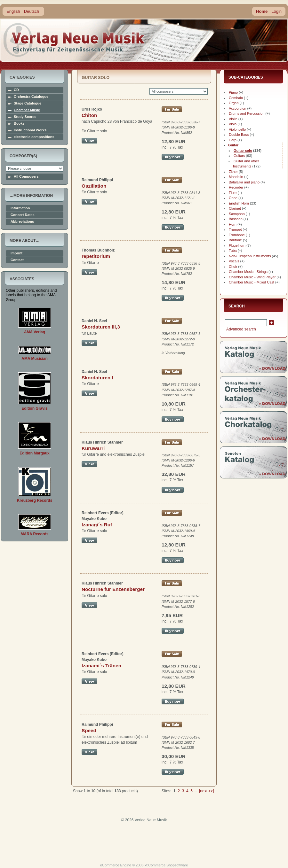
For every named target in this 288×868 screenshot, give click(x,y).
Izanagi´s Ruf (97, 525)
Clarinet (235, 208)
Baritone (235, 240)
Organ (234, 103)
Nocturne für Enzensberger (113, 589)
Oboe (233, 198)
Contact (17, 260)
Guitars (239, 156)
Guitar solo (243, 151)
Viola (233, 124)
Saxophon (237, 214)
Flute (233, 193)
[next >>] (207, 791)
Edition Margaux (34, 453)
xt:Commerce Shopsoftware (166, 865)
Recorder (236, 187)
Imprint (16, 253)
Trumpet (235, 229)
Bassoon (236, 219)
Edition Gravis (34, 408)
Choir (233, 267)
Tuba (233, 251)
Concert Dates (23, 215)
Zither (233, 172)
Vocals (234, 261)
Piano (233, 92)
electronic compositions (34, 137)
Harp (233, 140)
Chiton (89, 115)
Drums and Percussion (247, 113)
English (13, 11)
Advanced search (240, 329)
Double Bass (239, 135)
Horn (233, 224)
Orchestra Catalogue (31, 97)
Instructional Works (30, 130)
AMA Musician (35, 359)
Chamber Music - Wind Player (252, 277)
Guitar (233, 145)
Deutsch (32, 11)
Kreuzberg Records (35, 500)
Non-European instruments (250, 256)
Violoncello (237, 129)
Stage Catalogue (28, 103)
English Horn (239, 203)
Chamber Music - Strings (248, 272)
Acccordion (237, 108)
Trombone (237, 235)
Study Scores (25, 117)
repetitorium (96, 256)
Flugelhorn (237, 245)
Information (20, 208)
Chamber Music (27, 110)
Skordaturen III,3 (101, 327)
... (195, 791)
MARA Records (35, 534)
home (74, 40)
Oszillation (94, 186)
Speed (89, 730)
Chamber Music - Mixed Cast (252, 282)
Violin (233, 119)
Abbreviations (22, 222)
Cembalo (236, 98)
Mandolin (236, 177)
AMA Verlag (35, 332)
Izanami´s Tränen (101, 666)
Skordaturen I (97, 378)
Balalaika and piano (244, 182)
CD (16, 90)
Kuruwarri (93, 448)
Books (19, 124)
